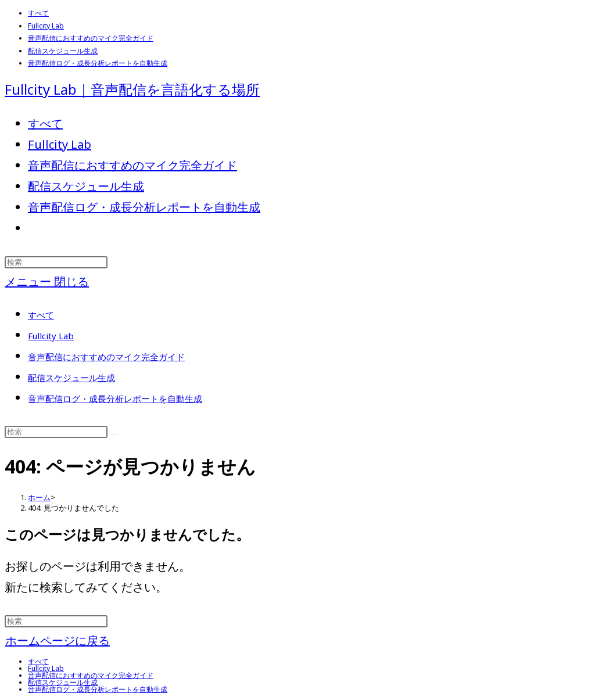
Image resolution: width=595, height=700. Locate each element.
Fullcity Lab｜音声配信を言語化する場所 (132, 89)
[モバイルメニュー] (47, 281)
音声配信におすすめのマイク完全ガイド (91, 38)
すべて (38, 13)
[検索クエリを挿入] (56, 262)
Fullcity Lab (46, 26)
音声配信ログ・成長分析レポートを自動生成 (98, 63)
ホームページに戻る (58, 640)
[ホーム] (39, 497)
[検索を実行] (114, 435)
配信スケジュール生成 (63, 51)
